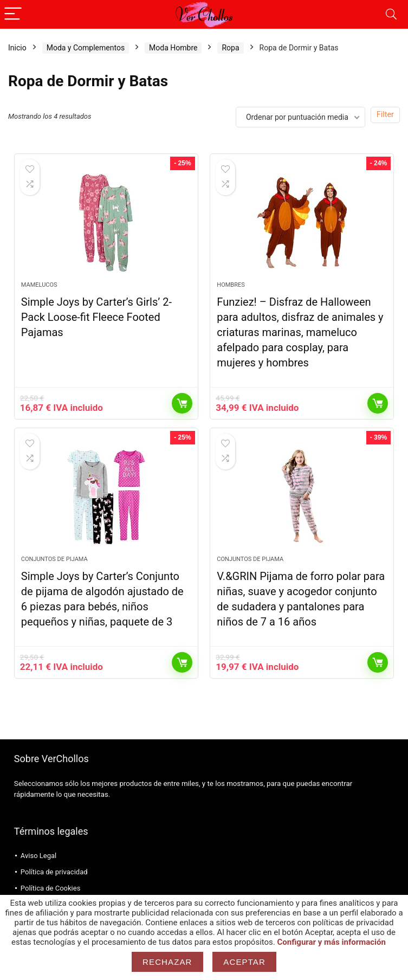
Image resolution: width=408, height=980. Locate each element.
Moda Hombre (173, 48)
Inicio (17, 48)
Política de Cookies (51, 888)
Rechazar (167, 962)
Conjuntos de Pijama (54, 559)
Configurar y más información (332, 942)
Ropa (230, 48)
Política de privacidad (54, 872)
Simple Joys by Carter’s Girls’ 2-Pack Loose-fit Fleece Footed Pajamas (96, 317)
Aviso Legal (38, 856)
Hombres (231, 285)
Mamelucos (39, 285)
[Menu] (13, 14)
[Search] (391, 14)
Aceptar (244, 962)
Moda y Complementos (86, 48)
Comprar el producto (182, 403)
